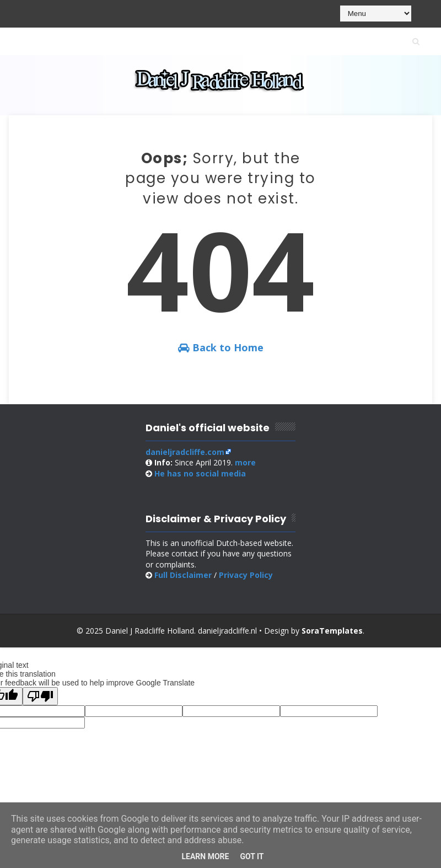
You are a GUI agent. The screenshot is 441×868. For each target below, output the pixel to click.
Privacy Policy (246, 575)
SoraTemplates (332, 631)
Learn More (205, 856)
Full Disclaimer (183, 575)
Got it (252, 856)
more (245, 462)
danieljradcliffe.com (185, 452)
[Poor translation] (40, 696)
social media (200, 473)
